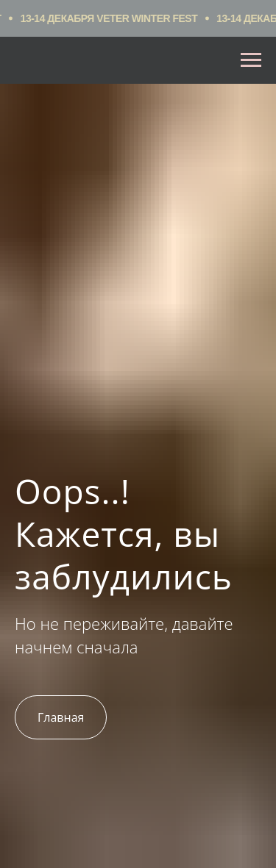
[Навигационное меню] (251, 60)
